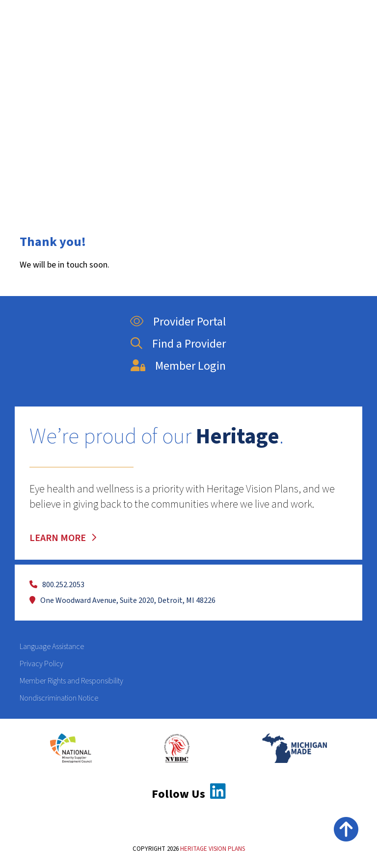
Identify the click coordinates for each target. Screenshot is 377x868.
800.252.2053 (57, 585)
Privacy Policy (41, 664)
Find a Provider (176, 344)
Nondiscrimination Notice (59, 698)
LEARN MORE (63, 538)
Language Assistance (52, 647)
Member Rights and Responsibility (71, 681)
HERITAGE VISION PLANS (213, 849)
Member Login (176, 366)
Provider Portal (175, 322)
